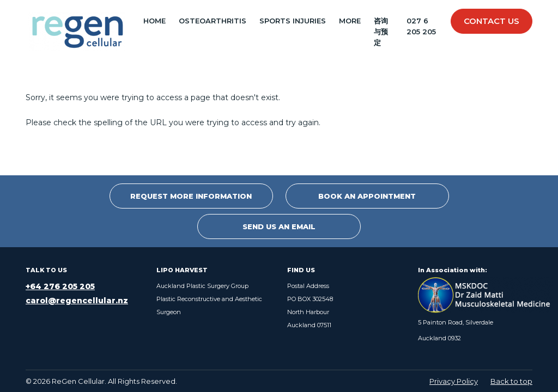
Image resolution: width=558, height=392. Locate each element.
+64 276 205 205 (60, 286)
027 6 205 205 (421, 26)
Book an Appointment (367, 196)
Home (154, 21)
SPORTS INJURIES (293, 21)
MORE (350, 21)
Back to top (511, 381)
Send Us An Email (279, 226)
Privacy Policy (454, 381)
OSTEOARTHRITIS (213, 21)
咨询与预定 (381, 32)
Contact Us (492, 21)
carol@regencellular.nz (77, 301)
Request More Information (191, 196)
